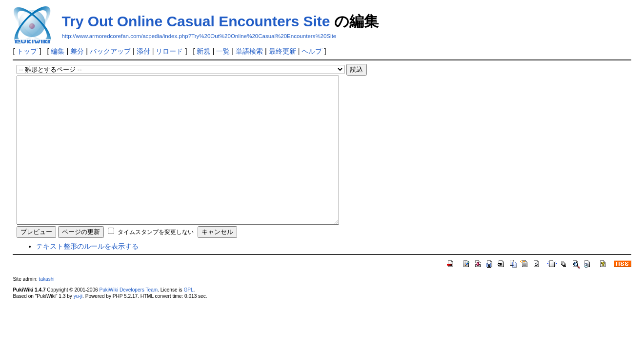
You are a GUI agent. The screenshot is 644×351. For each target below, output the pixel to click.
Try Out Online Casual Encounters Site (196, 21)
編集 (58, 51)
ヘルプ (312, 51)
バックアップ (110, 51)
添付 (143, 51)
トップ (27, 51)
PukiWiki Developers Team (129, 319)
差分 (77, 51)
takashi (47, 308)
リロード (169, 51)
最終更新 (282, 51)
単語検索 (249, 51)
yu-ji (78, 325)
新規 (203, 51)
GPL (188, 319)
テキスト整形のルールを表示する (87, 275)
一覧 (223, 51)
